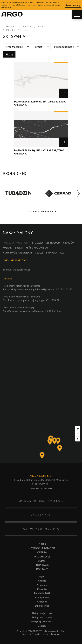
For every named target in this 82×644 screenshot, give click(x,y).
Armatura (42, 585)
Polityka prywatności (42, 622)
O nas (42, 544)
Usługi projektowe (42, 613)
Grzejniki (42, 602)
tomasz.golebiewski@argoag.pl (41, 289)
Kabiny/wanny (42, 597)
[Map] (41, 444)
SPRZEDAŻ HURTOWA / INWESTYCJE (41, 501)
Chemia (42, 581)
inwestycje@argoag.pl (18, 270)
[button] (78, 194)
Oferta (42, 552)
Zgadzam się (73, 5)
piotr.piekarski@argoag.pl (31, 300)
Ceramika (42, 589)
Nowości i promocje (42, 548)
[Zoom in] (78, 429)
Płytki (42, 577)
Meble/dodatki (42, 593)
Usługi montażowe (42, 617)
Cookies (42, 626)
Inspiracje (42, 565)
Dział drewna (42, 606)
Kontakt (42, 569)
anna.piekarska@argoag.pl (33, 311)
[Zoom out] (78, 434)
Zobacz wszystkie (43, 212)
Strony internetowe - (46, 634)
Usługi (42, 561)
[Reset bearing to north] (78, 439)
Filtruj (9, 54)
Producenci (42, 557)
